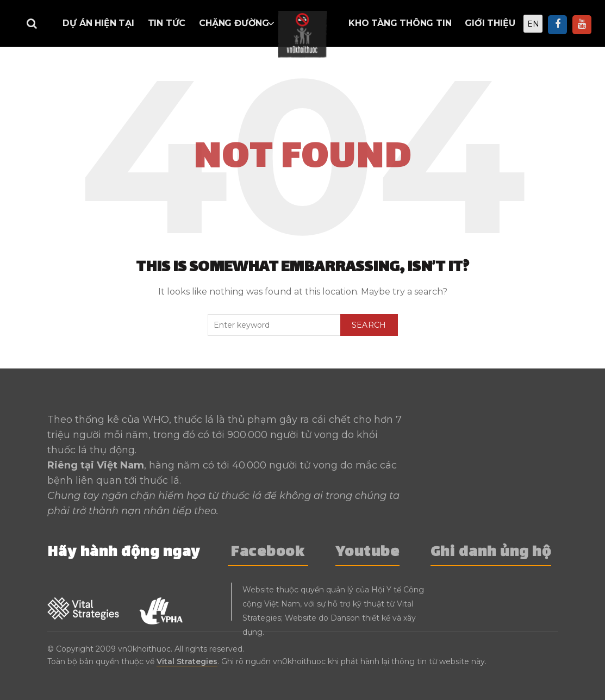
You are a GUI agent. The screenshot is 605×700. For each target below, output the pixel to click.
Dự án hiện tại (98, 23)
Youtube (368, 553)
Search (369, 325)
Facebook (268, 553)
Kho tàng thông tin (400, 23)
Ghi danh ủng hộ (491, 553)
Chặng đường (234, 23)
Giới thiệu (490, 23)
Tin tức (167, 23)
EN (533, 24)
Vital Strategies (187, 661)
